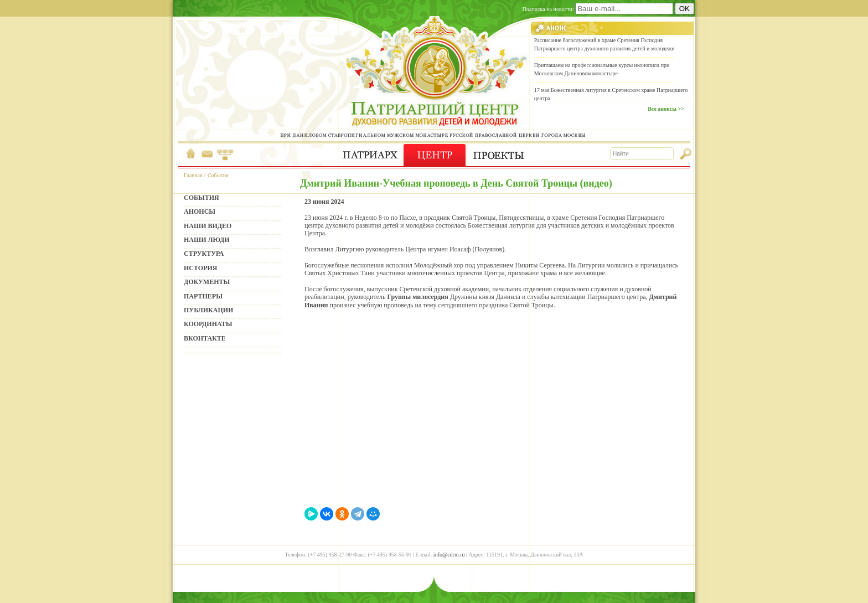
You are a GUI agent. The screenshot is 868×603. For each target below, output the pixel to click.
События (218, 175)
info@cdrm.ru (449, 555)
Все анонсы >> (666, 109)
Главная (193, 175)
